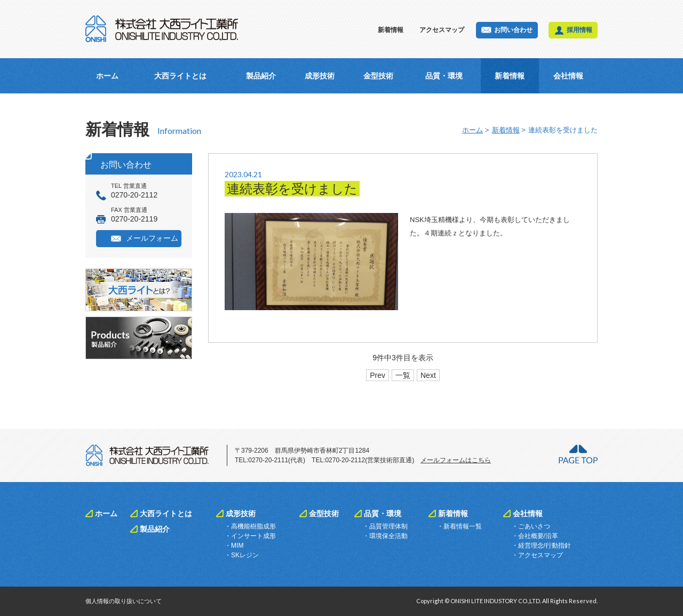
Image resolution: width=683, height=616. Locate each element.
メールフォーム (152, 238)
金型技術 (378, 76)
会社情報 (568, 76)
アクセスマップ (442, 30)
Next (428, 375)
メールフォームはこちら (456, 460)
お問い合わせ (513, 30)
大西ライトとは (180, 76)
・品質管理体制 (385, 526)
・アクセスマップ (537, 555)
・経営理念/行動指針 (541, 546)
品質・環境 (444, 76)
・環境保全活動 (385, 536)
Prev (378, 375)
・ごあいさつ (531, 526)
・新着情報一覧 (459, 526)
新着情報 (391, 30)
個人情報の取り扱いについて (124, 601)
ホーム (107, 76)
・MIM (234, 546)
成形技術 (320, 76)
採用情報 (579, 30)
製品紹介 (261, 76)
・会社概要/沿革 (535, 536)
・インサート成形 (250, 536)
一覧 (403, 375)
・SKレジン (242, 555)
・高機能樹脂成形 (250, 526)
